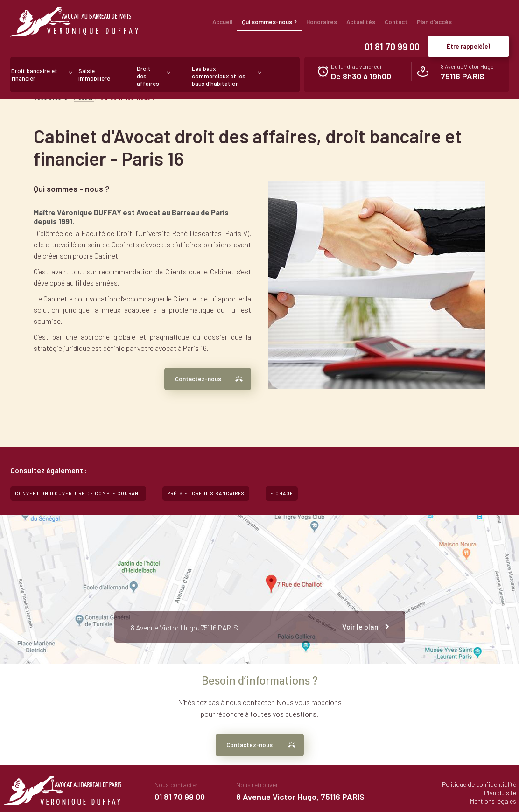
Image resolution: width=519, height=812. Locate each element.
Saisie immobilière (94, 75)
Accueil (222, 22)
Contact (396, 22)
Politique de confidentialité (479, 784)
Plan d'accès (434, 22)
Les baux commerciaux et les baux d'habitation (219, 76)
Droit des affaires (148, 76)
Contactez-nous (198, 379)
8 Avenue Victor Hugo (467, 72)
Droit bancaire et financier (34, 75)
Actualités (361, 22)
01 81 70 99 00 (392, 47)
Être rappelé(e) (468, 46)
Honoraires (322, 22)
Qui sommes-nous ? (269, 22)
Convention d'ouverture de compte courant (78, 493)
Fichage (282, 493)
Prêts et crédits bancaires (206, 493)
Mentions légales (493, 801)
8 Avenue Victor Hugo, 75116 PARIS (300, 797)
